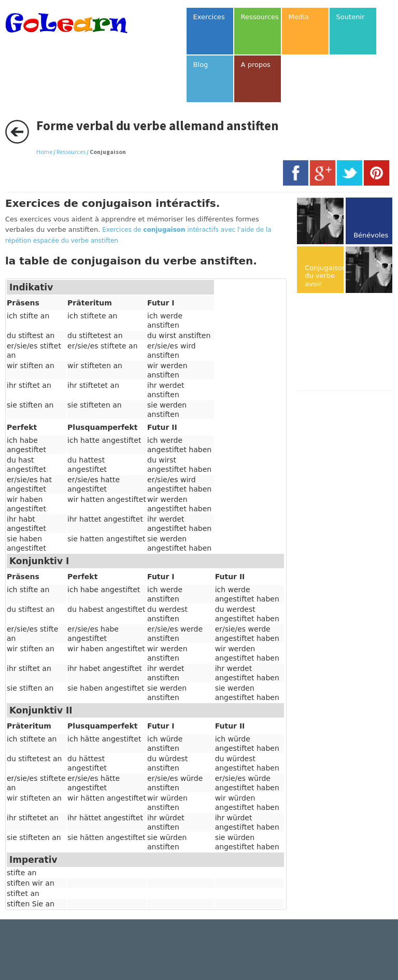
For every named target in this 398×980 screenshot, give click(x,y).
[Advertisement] (347, 343)
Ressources (71, 152)
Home (44, 152)
